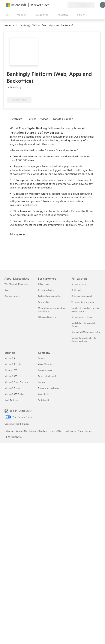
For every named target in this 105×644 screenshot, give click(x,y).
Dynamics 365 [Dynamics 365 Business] (11, 370)
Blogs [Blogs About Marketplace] (7, 290)
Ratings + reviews (38, 119)
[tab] (18, 119)
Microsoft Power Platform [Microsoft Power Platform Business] (16, 382)
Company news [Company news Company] (45, 370)
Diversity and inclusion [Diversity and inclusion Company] (48, 388)
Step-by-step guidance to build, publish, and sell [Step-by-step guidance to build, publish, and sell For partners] (86, 309)
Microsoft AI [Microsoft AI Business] (10, 358)
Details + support (63, 119)
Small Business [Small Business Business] (11, 400)
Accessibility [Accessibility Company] (44, 394)
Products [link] (9, 25)
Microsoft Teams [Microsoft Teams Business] (12, 388)
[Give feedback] (51, 5)
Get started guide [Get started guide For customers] (46, 290)
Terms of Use (56, 431)
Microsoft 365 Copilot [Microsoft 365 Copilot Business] (14, 394)
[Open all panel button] (7, 15)
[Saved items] (60, 5)
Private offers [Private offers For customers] (44, 302)
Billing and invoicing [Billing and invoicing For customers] (47, 317)
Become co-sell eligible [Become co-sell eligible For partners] (82, 317)
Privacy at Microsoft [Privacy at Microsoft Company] (47, 376)
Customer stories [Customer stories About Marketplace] (12, 296)
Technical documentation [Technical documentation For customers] (49, 296)
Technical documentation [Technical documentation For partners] (83, 302)
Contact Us (21, 431)
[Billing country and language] (81, 5)
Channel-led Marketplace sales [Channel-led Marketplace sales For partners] (86, 332)
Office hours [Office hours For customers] (43, 284)
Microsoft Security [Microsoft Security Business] (13, 364)
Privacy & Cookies (38, 431)
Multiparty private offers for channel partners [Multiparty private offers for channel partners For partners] (84, 339)
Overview (17, 119)
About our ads (85, 431)
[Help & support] (55, 5)
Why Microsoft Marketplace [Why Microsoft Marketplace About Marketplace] (17, 284)
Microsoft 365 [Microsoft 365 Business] (11, 376)
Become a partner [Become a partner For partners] (79, 284)
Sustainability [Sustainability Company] (44, 400)
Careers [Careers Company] (42, 358)
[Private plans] (64, 5)
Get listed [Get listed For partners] (76, 290)
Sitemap (10, 431)
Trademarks (70, 431)
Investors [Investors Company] (42, 382)
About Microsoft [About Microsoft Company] (45, 364)
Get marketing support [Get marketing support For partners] (82, 296)
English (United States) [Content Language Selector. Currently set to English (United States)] (21, 411)
